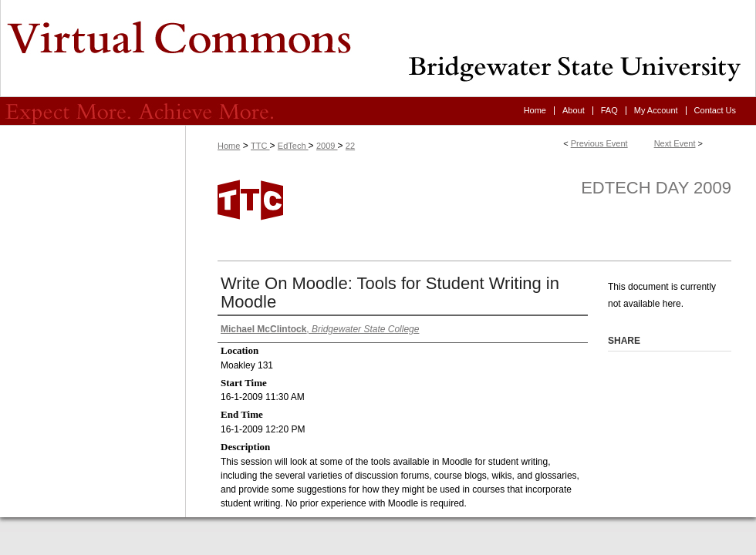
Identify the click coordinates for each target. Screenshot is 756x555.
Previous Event (599, 143)
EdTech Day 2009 (656, 188)
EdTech (293, 146)
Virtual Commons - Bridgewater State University (378, 49)
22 (350, 146)
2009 (327, 146)
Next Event (675, 143)
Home (229, 146)
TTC (260, 146)
